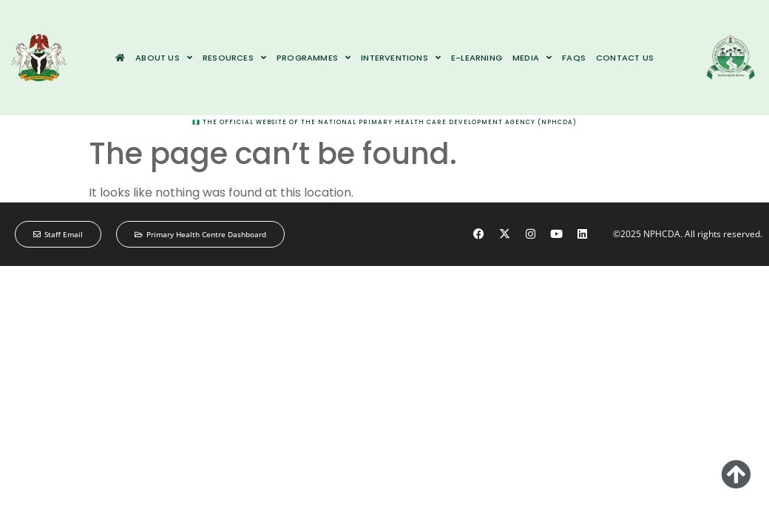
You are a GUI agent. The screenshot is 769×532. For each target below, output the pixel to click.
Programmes (314, 58)
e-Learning (477, 58)
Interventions (401, 58)
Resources (234, 58)
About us (164, 58)
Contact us (625, 58)
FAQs (574, 58)
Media (532, 58)
